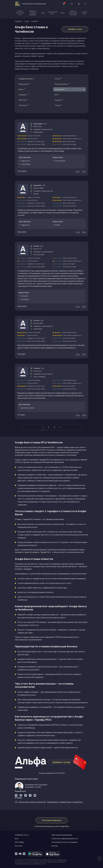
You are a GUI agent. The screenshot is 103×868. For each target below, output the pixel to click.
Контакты (19, 846)
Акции (63, 13)
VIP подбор (19, 842)
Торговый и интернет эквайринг (33, 13)
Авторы (55, 846)
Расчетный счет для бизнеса (30, 4)
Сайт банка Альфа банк (51, 820)
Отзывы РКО (84, 13)
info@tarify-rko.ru (22, 835)
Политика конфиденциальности (65, 839)
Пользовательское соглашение (65, 842)
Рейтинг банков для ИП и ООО (73, 13)
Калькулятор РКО (53, 13)
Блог (17, 839)
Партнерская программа (62, 835)
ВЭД (43, 13)
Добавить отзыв (75, 29)
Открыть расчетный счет (20, 13)
